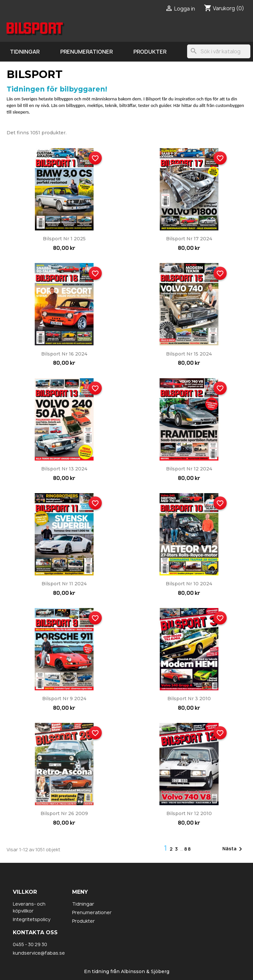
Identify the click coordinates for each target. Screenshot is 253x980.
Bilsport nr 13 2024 (64, 469)
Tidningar (25, 52)
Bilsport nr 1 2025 (64, 239)
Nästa (233, 849)
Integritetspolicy (32, 919)
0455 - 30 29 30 (30, 944)
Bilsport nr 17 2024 (189, 239)
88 (188, 849)
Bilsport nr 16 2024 (64, 354)
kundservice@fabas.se (39, 953)
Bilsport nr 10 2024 (189, 584)
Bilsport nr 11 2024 (64, 584)
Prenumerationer (86, 52)
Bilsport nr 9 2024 (64, 699)
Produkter (150, 52)
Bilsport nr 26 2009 (64, 813)
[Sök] (219, 51)
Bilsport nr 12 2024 (189, 469)
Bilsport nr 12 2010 (189, 813)
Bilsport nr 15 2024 (189, 354)
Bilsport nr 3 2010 (189, 699)
